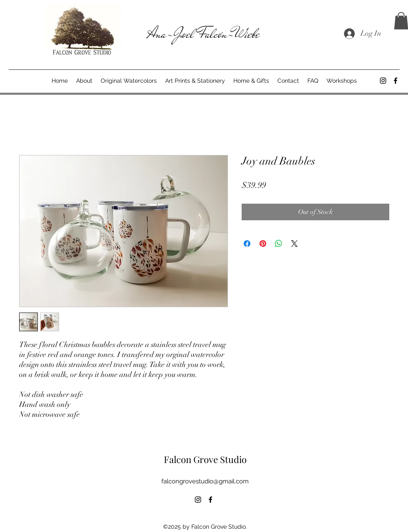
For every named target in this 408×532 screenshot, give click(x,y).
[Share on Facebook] (247, 244)
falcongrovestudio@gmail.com (205, 481)
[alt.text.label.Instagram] (383, 81)
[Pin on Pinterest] (263, 244)
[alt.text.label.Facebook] (396, 81)
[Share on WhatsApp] (279, 244)
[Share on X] (294, 244)
